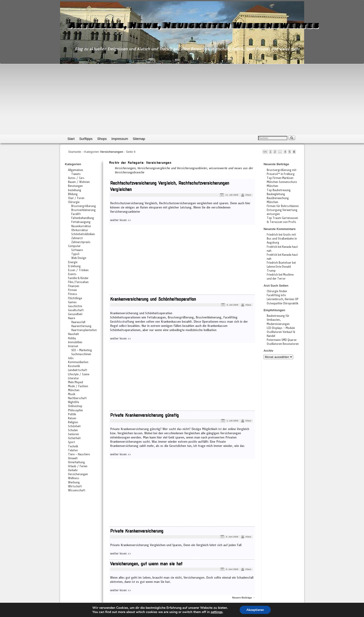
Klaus (248, 195)
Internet (73, 346)
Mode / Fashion (78, 386)
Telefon (73, 450)
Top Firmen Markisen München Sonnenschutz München (282, 182)
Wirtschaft (75, 486)
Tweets (76, 174)
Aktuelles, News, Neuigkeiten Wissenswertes (193, 25)
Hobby (72, 338)
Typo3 (75, 254)
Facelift (76, 214)
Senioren (74, 434)
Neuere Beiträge (244, 598)
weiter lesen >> (121, 220)
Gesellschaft (76, 310)
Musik (72, 394)
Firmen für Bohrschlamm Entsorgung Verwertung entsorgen (283, 210)
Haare (72, 318)
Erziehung (74, 266)
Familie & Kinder (78, 278)
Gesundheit (75, 314)
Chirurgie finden (277, 291)
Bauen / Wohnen (79, 182)
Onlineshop (75, 406)
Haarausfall (78, 322)
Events (72, 274)
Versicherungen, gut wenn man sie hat (146, 564)
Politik (72, 414)
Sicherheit (74, 438)
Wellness (74, 478)
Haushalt (74, 334)
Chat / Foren (76, 198)
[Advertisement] (182, 99)
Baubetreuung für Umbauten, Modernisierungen (278, 320)
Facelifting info (276, 295)
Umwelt (73, 458)
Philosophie (75, 410)
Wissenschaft (77, 490)
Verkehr (73, 470)
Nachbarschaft (77, 398)
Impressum (120, 139)
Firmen (72, 290)
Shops (102, 139)
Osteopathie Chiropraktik (283, 303)
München (74, 390)
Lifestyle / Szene (79, 374)
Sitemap (139, 139)
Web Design (79, 258)
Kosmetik (74, 366)
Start (71, 139)
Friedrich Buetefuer (279, 263)
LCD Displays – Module (281, 328)
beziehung (75, 190)
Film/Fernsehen (78, 282)
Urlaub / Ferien (78, 466)
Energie (73, 262)
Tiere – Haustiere (79, 454)
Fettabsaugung (81, 222)
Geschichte (75, 306)
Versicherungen (78, 474)
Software (77, 250)
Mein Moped (76, 382)
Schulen (73, 430)
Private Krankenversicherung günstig (144, 415)
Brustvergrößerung (84, 206)
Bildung (73, 194)
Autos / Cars (76, 178)
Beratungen (75, 186)
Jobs (71, 358)
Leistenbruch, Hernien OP (283, 299)
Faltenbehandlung (83, 218)
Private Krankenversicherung (137, 531)
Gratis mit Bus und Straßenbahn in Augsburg (282, 239)
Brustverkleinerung (83, 210)
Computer (74, 246)
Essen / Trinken (78, 270)
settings (216, 612)
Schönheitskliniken (83, 234)
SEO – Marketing (82, 350)
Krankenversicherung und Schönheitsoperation (153, 299)
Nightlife (74, 402)
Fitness (73, 294)
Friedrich (272, 235)
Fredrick (272, 247)
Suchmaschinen (81, 354)
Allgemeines (76, 170)
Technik (73, 446)
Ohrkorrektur (80, 230)
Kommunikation (78, 362)
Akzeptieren (255, 610)
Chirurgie (74, 202)
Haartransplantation (84, 330)
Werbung (74, 482)
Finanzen (74, 286)
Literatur (74, 378)
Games (72, 302)
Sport (72, 442)
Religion (73, 422)
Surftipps (86, 139)
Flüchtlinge (75, 298)
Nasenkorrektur (81, 226)
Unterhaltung (76, 462)
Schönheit (74, 426)
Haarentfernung (81, 326)
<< (265, 152)
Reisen (72, 418)
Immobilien (75, 342)
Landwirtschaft (78, 370)
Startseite (75, 152)
